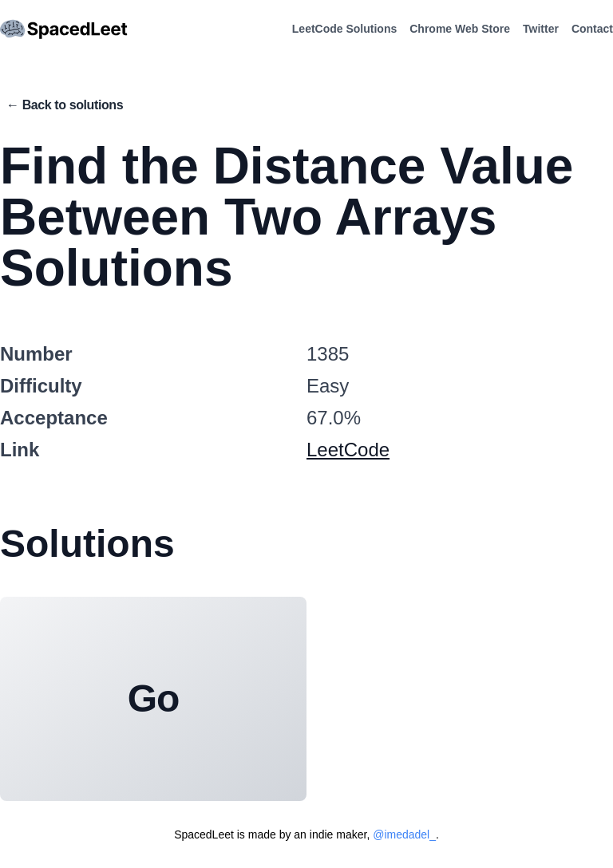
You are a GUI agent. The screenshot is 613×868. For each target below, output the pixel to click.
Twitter (541, 29)
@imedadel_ (404, 834)
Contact (592, 29)
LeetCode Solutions (344, 29)
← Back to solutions (65, 105)
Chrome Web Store (460, 29)
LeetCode (348, 450)
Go (153, 698)
